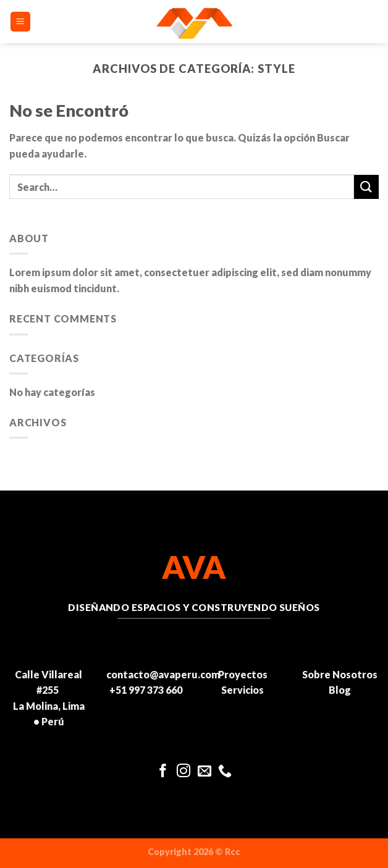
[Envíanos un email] (205, 772)
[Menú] (21, 22)
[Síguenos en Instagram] (183, 772)
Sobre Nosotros (340, 674)
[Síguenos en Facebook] (163, 772)
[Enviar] (366, 187)
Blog (340, 690)
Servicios (242, 690)
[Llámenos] (225, 772)
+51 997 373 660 (146, 690)
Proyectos (243, 674)
